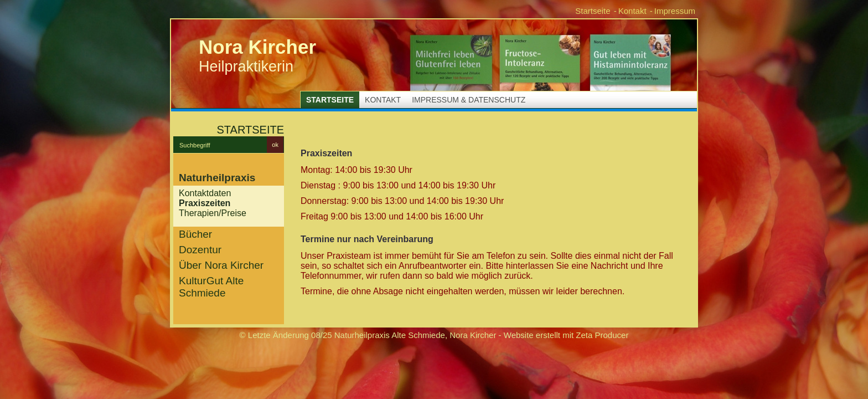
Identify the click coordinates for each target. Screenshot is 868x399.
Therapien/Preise (213, 213)
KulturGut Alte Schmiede (211, 287)
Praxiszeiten (205, 203)
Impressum (675, 11)
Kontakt (632, 11)
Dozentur (200, 250)
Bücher (195, 234)
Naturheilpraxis (217, 178)
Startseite (593, 11)
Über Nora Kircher (221, 265)
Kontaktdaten (205, 193)
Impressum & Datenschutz (469, 100)
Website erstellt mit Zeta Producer (566, 335)
